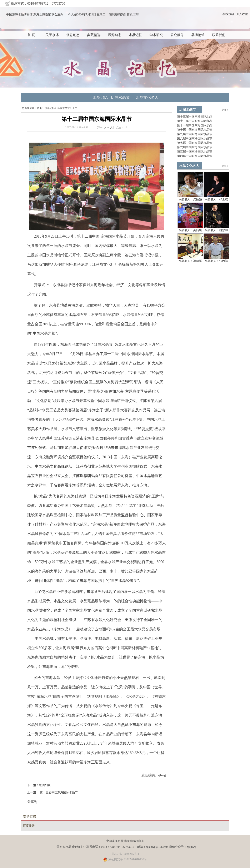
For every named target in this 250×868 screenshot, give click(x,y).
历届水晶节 (120, 98)
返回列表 (45, 785)
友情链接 (30, 816)
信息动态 (73, 35)
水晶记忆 (135, 35)
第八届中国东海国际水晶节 (195, 138)
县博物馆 (198, 35)
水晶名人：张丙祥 (216, 261)
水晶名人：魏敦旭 (216, 230)
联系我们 (219, 35)
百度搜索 (29, 826)
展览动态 (115, 35)
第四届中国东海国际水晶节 (195, 156)
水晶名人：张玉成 (216, 199)
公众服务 (177, 35)
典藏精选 (94, 35)
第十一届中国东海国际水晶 (195, 125)
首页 (39, 108)
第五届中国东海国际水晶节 (195, 152)
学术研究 (156, 35)
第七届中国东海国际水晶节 (195, 143)
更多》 (225, 110)
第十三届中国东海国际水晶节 (58, 792)
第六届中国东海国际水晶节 (195, 147)
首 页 (31, 35)
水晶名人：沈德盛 (190, 199)
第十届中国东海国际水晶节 (195, 130)
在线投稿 (228, 14)
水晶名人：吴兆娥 (190, 230)
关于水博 (52, 35)
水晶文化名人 (147, 98)
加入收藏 (242, 14)
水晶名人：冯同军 (190, 261)
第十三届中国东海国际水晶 (195, 117)
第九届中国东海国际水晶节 (195, 134)
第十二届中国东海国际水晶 (195, 121)
